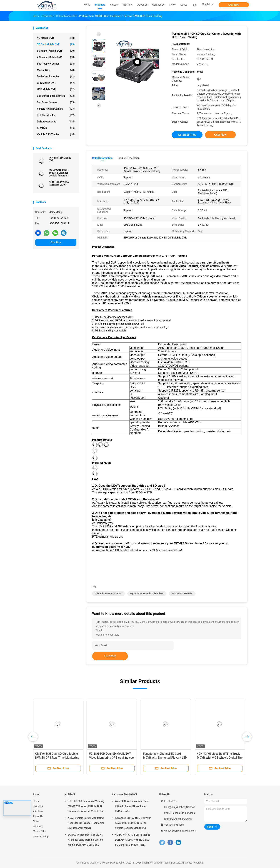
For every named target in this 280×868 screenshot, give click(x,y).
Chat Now (234, 5)
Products (38, 806)
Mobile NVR (56, 70)
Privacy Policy (41, 836)
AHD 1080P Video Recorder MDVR (59, 183)
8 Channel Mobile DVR (56, 51)
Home (36, 801)
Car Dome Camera (56, 102)
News (36, 821)
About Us (38, 816)
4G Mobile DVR (56, 38)
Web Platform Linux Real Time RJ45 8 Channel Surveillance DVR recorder (132, 806)
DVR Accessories (56, 122)
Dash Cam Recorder (56, 77)
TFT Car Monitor (56, 115)
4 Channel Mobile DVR (56, 57)
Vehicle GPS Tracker (56, 134)
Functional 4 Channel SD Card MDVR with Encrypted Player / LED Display (165, 758)
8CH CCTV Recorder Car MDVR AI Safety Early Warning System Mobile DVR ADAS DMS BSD (85, 840)
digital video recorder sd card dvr (147, 594)
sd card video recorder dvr (108, 594)
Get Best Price (187, 135)
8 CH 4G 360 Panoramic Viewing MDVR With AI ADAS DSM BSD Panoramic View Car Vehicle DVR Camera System (86, 807)
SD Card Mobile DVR (56, 44)
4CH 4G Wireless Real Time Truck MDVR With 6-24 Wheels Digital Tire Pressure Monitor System (220, 758)
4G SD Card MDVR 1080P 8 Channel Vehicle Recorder (59, 173)
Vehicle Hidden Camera (56, 109)
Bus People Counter (56, 64)
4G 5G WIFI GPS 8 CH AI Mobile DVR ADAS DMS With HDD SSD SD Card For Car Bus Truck (133, 840)
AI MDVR (56, 128)
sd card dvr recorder (182, 594)
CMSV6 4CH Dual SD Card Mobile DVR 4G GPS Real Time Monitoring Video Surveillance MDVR (57, 758)
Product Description (128, 158)
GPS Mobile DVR (56, 83)
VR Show (38, 811)
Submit (110, 656)
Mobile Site (39, 831)
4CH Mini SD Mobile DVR (60, 159)
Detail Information (102, 158)
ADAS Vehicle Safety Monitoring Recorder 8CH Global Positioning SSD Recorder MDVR (86, 823)
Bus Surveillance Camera (56, 96)
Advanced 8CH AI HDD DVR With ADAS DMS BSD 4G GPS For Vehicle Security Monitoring (133, 823)
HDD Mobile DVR (56, 89)
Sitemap (37, 826)
